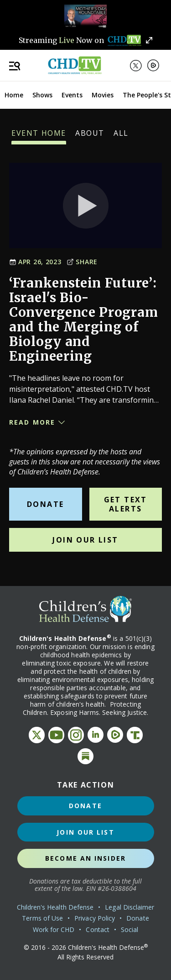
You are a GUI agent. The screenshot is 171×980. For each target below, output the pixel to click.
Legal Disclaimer (130, 907)
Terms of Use (42, 918)
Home (14, 95)
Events (72, 95)
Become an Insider (85, 858)
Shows (42, 95)
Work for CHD (54, 929)
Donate (45, 504)
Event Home (39, 136)
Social (130, 929)
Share (82, 262)
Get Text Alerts (126, 504)
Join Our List (85, 540)
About (90, 136)
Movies (103, 95)
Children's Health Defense (55, 907)
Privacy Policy (95, 918)
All (121, 136)
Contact (98, 929)
